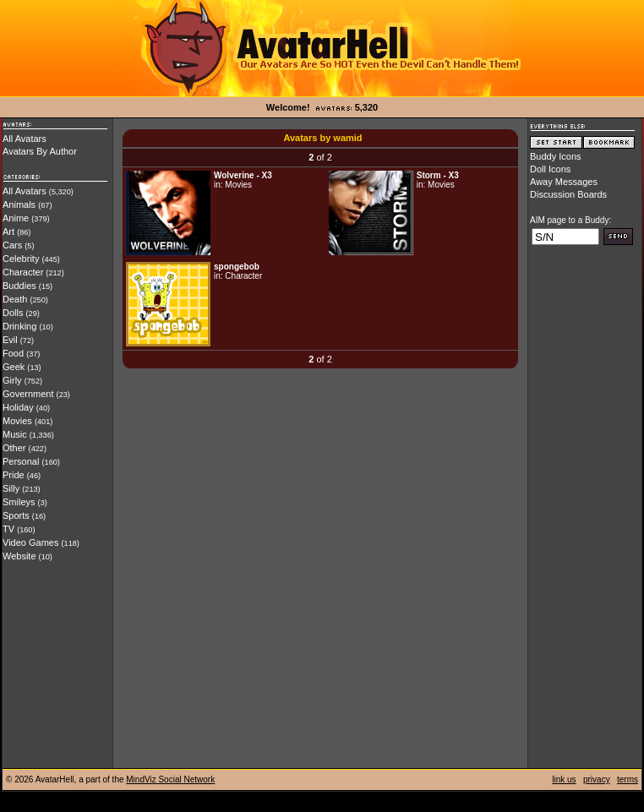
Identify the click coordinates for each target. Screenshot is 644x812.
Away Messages (564, 182)
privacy (597, 779)
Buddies (19, 286)
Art (8, 232)
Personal (21, 461)
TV (8, 529)
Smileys (19, 502)
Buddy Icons (556, 156)
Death (15, 299)
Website (19, 556)
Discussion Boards (568, 194)
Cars (12, 245)
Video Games (30, 542)
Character (23, 272)
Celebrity (21, 259)
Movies (17, 421)
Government (28, 394)
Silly (11, 488)
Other (14, 448)
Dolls (13, 313)
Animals (19, 204)
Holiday (18, 407)
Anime (16, 218)
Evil (10, 340)
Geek (14, 367)
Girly (12, 380)
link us (564, 779)
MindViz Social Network (170, 779)
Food (13, 353)
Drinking (19, 326)
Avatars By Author (40, 151)
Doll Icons (550, 169)
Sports (16, 515)
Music (15, 434)
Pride (14, 475)
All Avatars (25, 139)
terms (628, 779)
